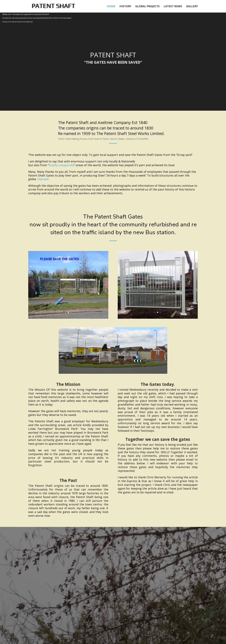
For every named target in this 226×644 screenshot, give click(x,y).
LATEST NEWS (173, 7)
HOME (111, 7)
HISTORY (125, 7)
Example (43, 179)
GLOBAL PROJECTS (147, 7)
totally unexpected (61, 165)
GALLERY (192, 7)
